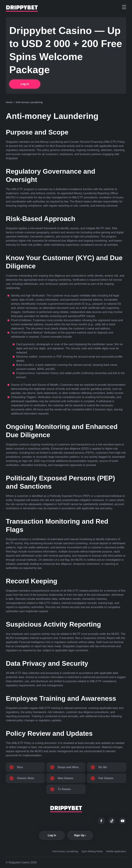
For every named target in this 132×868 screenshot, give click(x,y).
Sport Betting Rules (92, 851)
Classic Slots (26, 778)
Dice (20, 767)
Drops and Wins (68, 767)
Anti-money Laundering (65, 851)
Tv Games (64, 789)
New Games (66, 778)
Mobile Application (116, 851)
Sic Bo (103, 767)
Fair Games (106, 778)
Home (9, 102)
